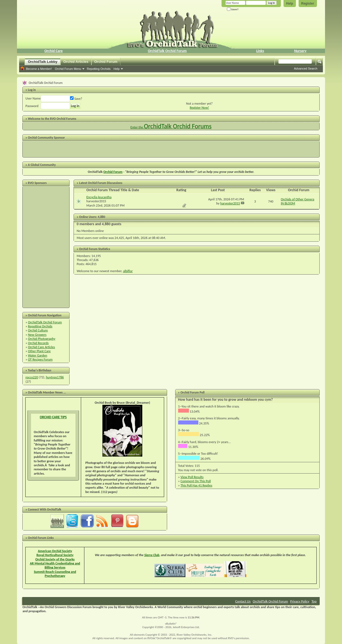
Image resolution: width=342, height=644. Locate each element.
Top (314, 601)
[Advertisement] (171, 149)
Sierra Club (152, 555)
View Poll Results (192, 477)
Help (290, 4)
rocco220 (32, 377)
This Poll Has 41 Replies (196, 485)
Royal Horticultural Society (55, 555)
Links (260, 51)
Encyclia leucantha (99, 197)
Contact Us (243, 601)
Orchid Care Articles (42, 347)
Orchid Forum (106, 62)
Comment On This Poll (196, 481)
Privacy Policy (300, 601)
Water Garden (38, 355)
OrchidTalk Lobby (43, 62)
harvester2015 (96, 201)
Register (308, 4)
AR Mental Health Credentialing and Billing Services (55, 565)
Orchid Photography (42, 339)
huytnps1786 (55, 377)
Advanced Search (306, 68)
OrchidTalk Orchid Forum (167, 51)
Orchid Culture (38, 330)
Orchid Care (54, 51)
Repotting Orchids (99, 69)
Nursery (300, 51)
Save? (233, 9)
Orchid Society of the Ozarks (55, 559)
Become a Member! (39, 69)
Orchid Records (38, 343)
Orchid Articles (76, 62)
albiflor (128, 271)
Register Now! (199, 107)
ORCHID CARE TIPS (53, 417)
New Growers (37, 335)
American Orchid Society (55, 551)
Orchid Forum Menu (68, 69)
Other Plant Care (39, 351)
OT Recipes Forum (40, 359)
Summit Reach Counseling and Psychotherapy (55, 574)
